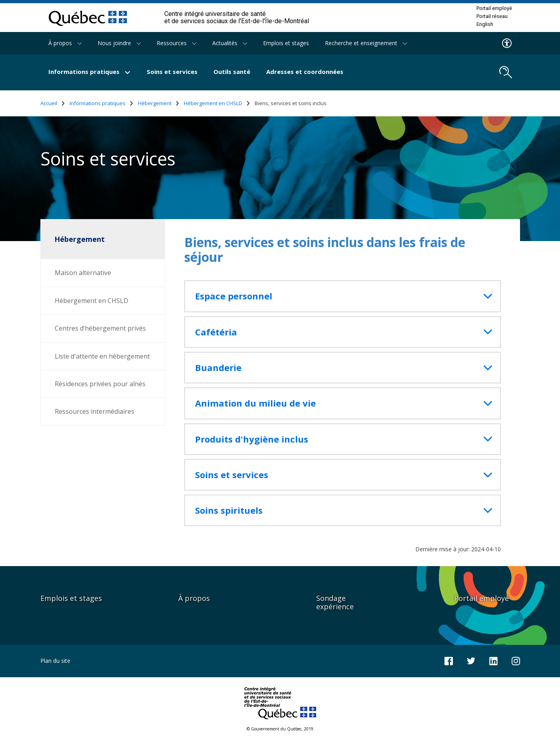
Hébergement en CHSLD (217, 103)
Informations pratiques (101, 103)
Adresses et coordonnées (305, 72)
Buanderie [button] (218, 368)
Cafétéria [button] (216, 332)
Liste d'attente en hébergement (102, 356)
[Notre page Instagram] (516, 660)
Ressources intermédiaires (95, 411)
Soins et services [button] (232, 475)
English (485, 24)
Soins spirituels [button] (229, 510)
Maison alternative (83, 273)
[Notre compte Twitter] (471, 660)
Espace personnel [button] (234, 296)
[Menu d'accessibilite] (507, 43)
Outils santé (232, 72)
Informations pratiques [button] (90, 72)
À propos (194, 598)
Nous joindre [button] (119, 43)
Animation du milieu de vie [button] (255, 403)
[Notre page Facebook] (449, 660)
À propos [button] (65, 43)
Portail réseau (492, 16)
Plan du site (55, 661)
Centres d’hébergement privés (100, 328)
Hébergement (158, 103)
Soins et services (172, 72)
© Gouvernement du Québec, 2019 (280, 729)
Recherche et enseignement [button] (366, 43)
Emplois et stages (286, 43)
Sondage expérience (335, 602)
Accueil (53, 103)
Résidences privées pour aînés (100, 384)
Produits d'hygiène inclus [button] (252, 439)
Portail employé (494, 8)
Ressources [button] (176, 43)
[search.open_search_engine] (506, 72)
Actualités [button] (230, 43)
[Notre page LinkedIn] (493, 660)
